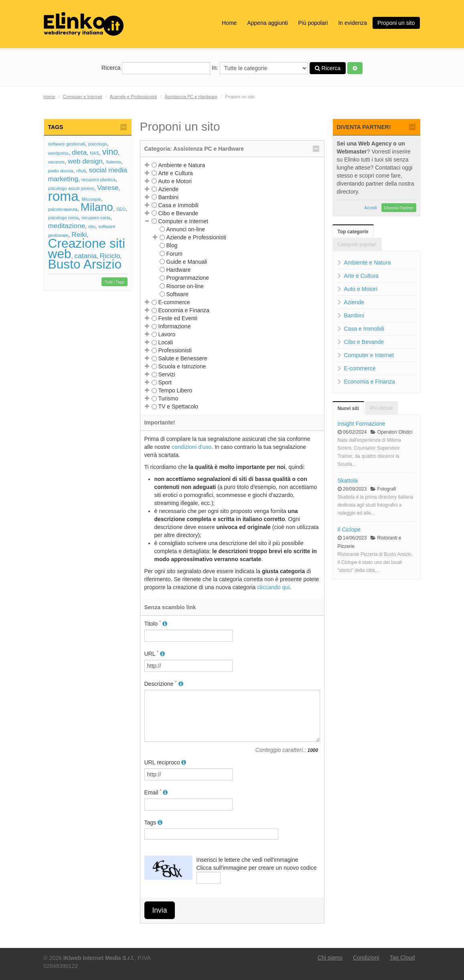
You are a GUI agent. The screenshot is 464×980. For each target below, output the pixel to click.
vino (110, 152)
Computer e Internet (83, 97)
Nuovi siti (349, 408)
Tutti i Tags (114, 282)
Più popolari (313, 23)
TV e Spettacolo (178, 406)
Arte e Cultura (176, 173)
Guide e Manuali (187, 262)
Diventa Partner (399, 208)
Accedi (371, 208)
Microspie (91, 199)
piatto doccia (61, 171)
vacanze (57, 162)
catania (86, 256)
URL (155, 653)
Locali (166, 342)
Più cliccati (381, 408)
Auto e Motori (175, 181)
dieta (79, 152)
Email (156, 792)
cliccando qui (273, 587)
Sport (165, 382)
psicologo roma (63, 218)
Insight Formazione (362, 424)
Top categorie (353, 232)
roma (64, 196)
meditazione (67, 226)
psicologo (98, 144)
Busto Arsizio (85, 264)
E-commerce (174, 302)
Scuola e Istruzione (182, 366)
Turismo (168, 398)
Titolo (156, 623)
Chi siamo (330, 958)
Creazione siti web (87, 249)
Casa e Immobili (178, 205)
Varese (108, 188)
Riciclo (110, 256)
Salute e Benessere (183, 358)
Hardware (179, 270)
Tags (153, 822)
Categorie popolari (357, 244)
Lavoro (167, 334)
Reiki (79, 234)
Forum (174, 254)
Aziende (169, 189)
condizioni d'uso (191, 447)
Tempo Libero (175, 390)
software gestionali (67, 144)
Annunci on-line (186, 229)
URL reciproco (165, 762)
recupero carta (96, 218)
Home (229, 23)
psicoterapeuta (63, 209)
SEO (121, 209)
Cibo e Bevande (178, 213)
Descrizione (164, 683)
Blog (172, 245)
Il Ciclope (349, 529)
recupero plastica (98, 180)
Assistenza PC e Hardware (191, 97)
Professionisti (175, 350)
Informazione (175, 326)
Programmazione (188, 278)
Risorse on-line (185, 286)
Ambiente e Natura (182, 165)
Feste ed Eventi (178, 318)
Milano (97, 207)
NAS (94, 153)
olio (92, 226)
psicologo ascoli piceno (71, 188)
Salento (113, 162)
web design (85, 161)
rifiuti (81, 171)
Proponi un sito (396, 23)
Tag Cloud (402, 958)
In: (260, 68)
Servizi (167, 374)
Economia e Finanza (184, 310)
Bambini (169, 197)
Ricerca (156, 68)
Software (177, 294)
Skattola (348, 481)
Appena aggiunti (267, 23)
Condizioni (366, 958)
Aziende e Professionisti (133, 97)
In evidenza (353, 23)
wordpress (59, 153)
